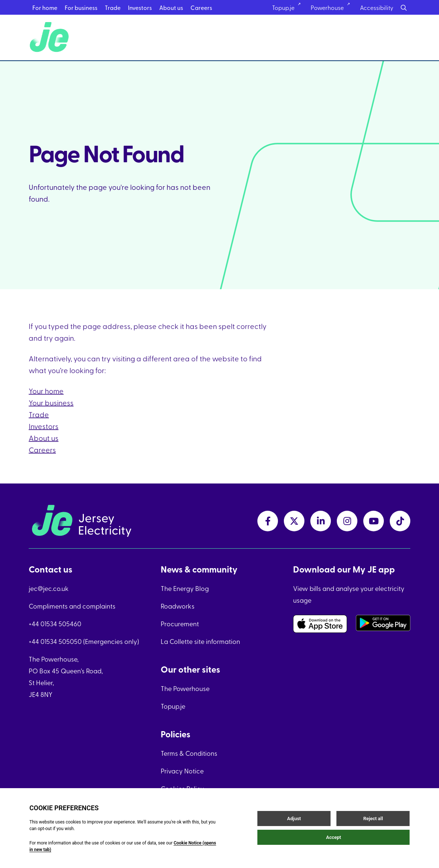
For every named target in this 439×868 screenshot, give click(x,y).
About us (44, 447)
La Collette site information (200, 641)
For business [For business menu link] (81, 7)
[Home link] (50, 38)
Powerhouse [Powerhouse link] (333, 7)
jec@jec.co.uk (49, 588)
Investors (44, 435)
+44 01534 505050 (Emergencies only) (84, 641)
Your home (46, 399)
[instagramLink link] (347, 521)
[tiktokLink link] (400, 521)
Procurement (180, 623)
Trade (39, 423)
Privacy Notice (182, 771)
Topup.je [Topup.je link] (289, 7)
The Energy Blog (185, 588)
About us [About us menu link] (171, 7)
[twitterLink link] (294, 521)
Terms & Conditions (189, 753)
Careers (42, 458)
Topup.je (173, 706)
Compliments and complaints (72, 606)
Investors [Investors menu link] (140, 7)
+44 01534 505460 (55, 623)
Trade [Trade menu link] (113, 7)
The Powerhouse (185, 688)
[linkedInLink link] (321, 521)
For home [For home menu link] (45, 7)
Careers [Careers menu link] (201, 7)
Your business (51, 411)
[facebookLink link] (268, 521)
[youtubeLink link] (374, 521)
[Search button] (404, 7)
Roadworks (178, 606)
